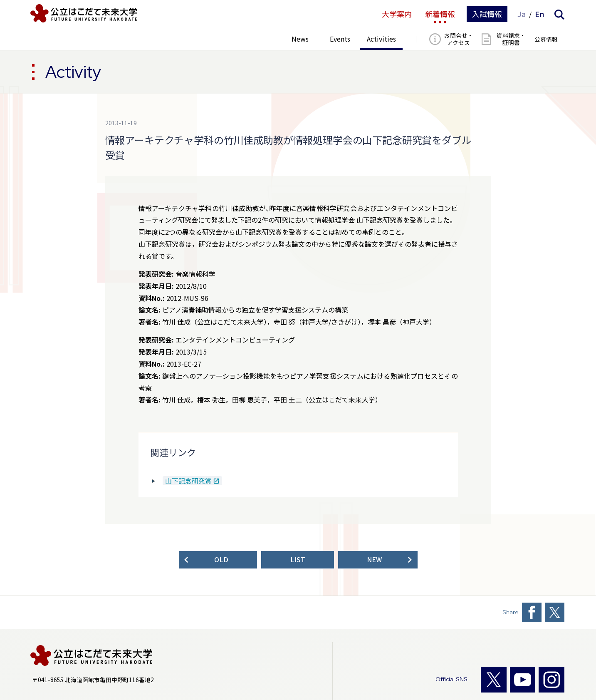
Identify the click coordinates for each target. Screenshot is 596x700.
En (540, 14)
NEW (374, 560)
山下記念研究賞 (188, 481)
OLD (221, 560)
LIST (298, 560)
